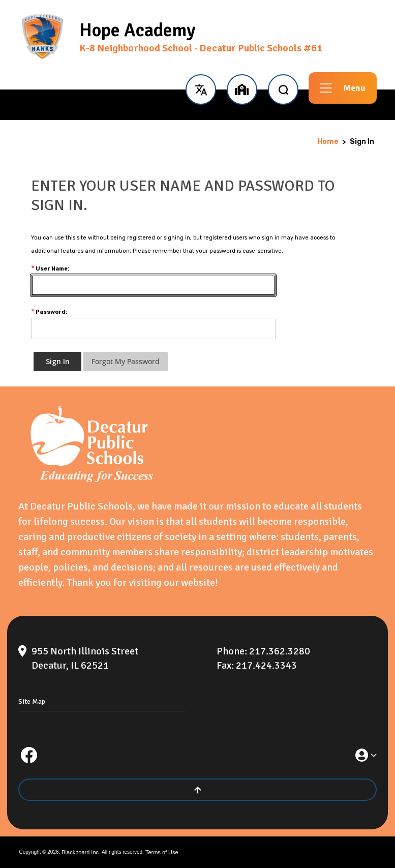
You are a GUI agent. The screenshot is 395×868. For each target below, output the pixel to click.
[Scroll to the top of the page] (197, 790)
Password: (49, 312)
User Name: (50, 269)
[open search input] (283, 88)
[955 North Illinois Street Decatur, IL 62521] (112, 659)
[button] (201, 88)
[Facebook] (29, 755)
